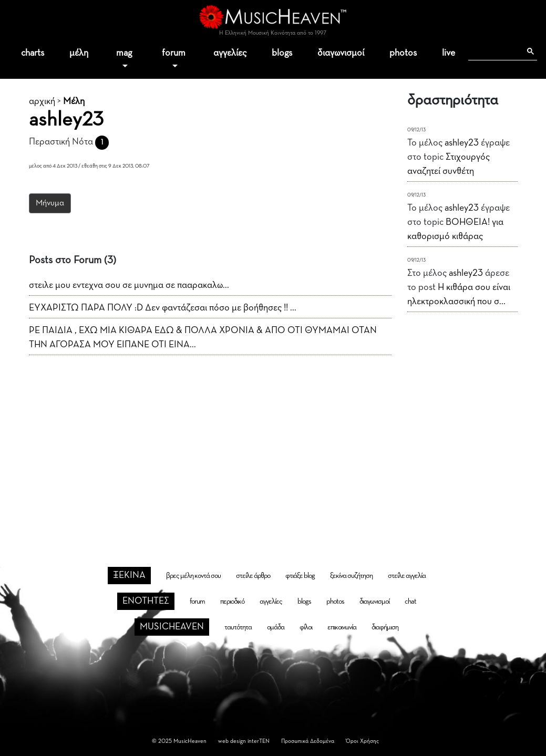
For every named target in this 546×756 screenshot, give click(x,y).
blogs (282, 53)
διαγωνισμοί (341, 53)
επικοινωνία (342, 627)
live (449, 53)
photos (403, 53)
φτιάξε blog (300, 576)
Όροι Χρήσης (362, 741)
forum (174, 53)
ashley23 (462, 143)
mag (124, 53)
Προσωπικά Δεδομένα (308, 741)
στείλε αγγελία (407, 576)
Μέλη (74, 101)
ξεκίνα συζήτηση (351, 576)
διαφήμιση (385, 627)
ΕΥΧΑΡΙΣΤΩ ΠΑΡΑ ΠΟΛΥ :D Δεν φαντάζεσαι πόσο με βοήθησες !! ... (163, 308)
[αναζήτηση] (495, 51)
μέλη (79, 53)
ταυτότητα (238, 627)
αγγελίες (230, 53)
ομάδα (276, 627)
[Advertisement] (273, 444)
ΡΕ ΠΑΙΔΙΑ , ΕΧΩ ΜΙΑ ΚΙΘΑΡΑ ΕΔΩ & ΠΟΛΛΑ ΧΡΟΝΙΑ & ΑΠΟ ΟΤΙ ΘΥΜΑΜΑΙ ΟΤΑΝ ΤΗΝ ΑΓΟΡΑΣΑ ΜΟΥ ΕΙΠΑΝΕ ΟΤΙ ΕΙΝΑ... (203, 338)
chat (410, 602)
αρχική (42, 101)
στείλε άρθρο (253, 576)
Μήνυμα (50, 203)
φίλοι (306, 627)
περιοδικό (232, 602)
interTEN (259, 741)
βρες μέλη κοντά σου (193, 576)
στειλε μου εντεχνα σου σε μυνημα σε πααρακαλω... (129, 285)
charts (33, 53)
